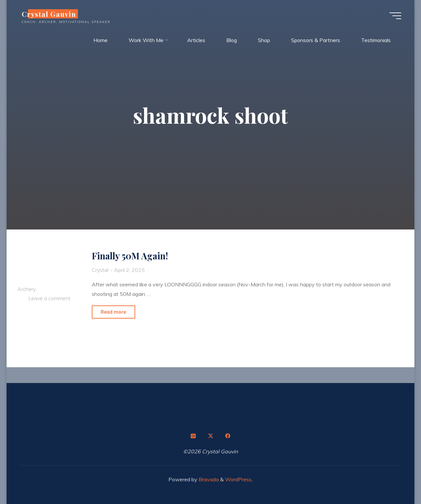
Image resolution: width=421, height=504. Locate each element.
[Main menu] (395, 16)
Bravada (208, 479)
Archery (27, 289)
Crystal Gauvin (49, 14)
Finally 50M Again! (130, 256)
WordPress (238, 479)
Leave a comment (49, 299)
